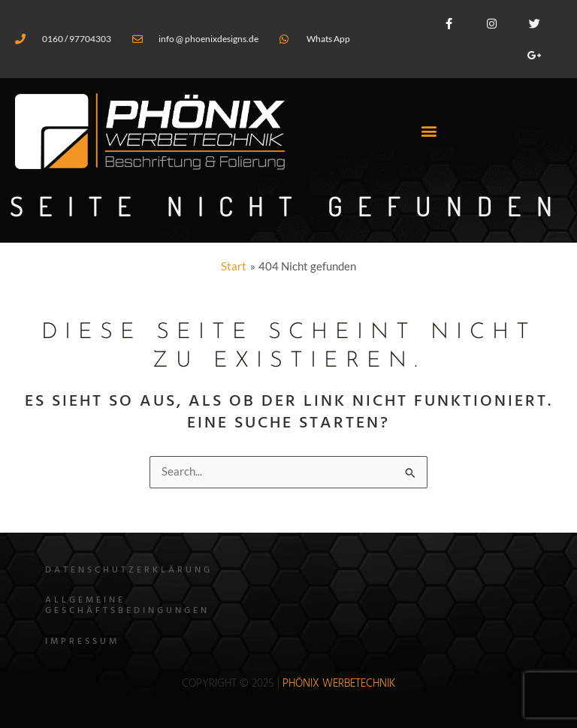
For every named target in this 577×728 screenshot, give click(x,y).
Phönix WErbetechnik (339, 684)
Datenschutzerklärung (129, 570)
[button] (429, 131)
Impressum (82, 642)
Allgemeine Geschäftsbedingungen (127, 606)
